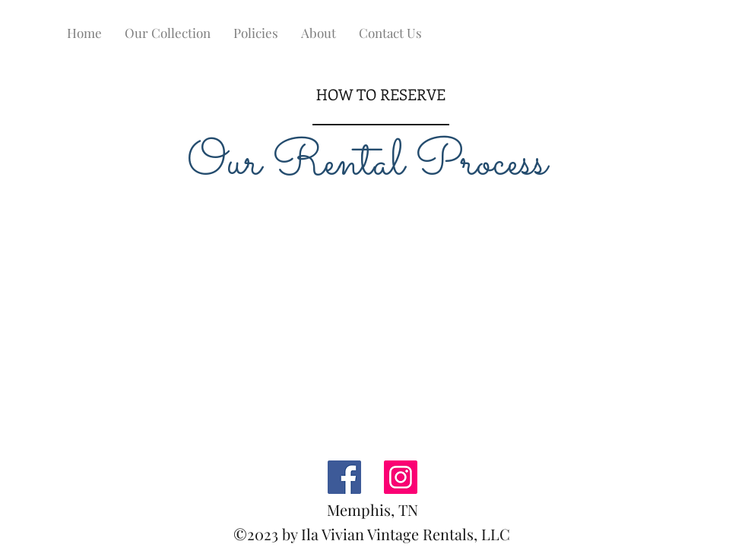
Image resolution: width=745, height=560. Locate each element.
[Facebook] (344, 477)
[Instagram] (401, 477)
